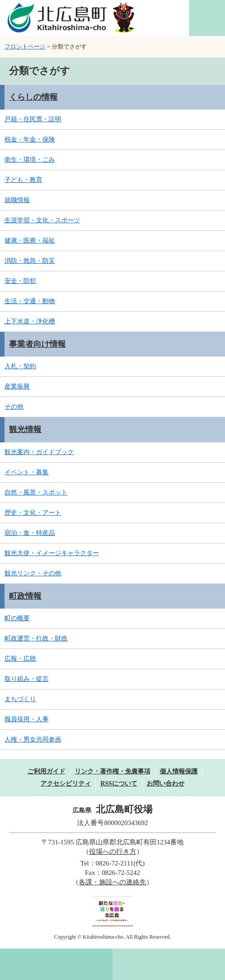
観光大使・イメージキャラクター (52, 553)
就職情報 (17, 200)
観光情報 (25, 429)
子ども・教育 (23, 180)
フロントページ (25, 46)
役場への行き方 (113, 852)
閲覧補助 (207, 18)
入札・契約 (20, 366)
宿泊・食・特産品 (30, 533)
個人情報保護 (179, 771)
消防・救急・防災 (30, 261)
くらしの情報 (33, 97)
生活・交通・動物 (30, 301)
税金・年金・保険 (30, 139)
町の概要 (17, 618)
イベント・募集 (27, 472)
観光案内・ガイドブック (39, 452)
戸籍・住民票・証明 (33, 119)
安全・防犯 (20, 281)
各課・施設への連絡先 (112, 882)
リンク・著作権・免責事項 (112, 771)
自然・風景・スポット (36, 492)
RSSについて (119, 784)
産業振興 (17, 386)
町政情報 (25, 596)
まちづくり (20, 699)
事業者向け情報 (37, 344)
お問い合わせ (166, 784)
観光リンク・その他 (33, 573)
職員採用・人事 (27, 719)
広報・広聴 (20, 659)
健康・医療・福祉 (30, 241)
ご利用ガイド (46, 771)
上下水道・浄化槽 (30, 321)
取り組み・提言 (27, 679)
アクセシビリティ (66, 784)
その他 (14, 407)
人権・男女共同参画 (33, 739)
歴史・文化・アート (33, 513)
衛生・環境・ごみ (30, 160)
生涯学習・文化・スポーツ (42, 220)
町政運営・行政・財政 (36, 638)
